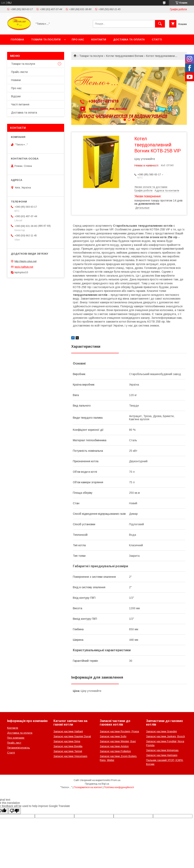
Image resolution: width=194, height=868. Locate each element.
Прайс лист (14, 743)
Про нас (78, 40)
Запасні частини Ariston (114, 746)
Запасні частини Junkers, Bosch (165, 736)
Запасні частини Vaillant (68, 731)
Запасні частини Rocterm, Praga (119, 731)
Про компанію (16, 738)
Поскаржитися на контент (88, 787)
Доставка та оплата (129, 40)
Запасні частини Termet (68, 751)
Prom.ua (116, 780)
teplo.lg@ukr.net (24, 267)
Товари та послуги (46, 40)
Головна (17, 40)
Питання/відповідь (19, 748)
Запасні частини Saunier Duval (72, 736)
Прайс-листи (19, 72)
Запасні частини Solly (113, 736)
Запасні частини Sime (67, 741)
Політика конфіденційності (119, 787)
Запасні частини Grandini (161, 731)
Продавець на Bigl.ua (97, 784)
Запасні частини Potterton (115, 751)
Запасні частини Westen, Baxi (118, 741)
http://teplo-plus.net (25, 261)
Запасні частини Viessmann (70, 756)
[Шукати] (160, 24)
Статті (157, 40)
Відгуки (16, 96)
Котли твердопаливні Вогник (125, 56)
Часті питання (20, 104)
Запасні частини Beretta (68, 746)
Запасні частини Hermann (162, 755)
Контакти (99, 40)
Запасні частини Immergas (162, 750)
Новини (16, 80)
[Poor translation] (14, 811)
